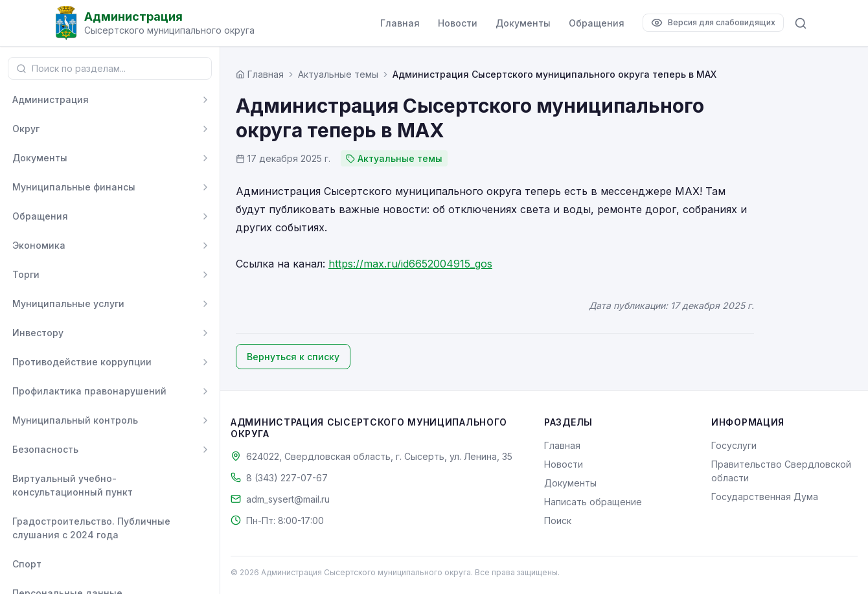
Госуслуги (734, 445)
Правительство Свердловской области (781, 471)
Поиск (558, 520)
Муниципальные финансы (74, 187)
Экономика (39, 245)
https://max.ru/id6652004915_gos (410, 264)
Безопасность (45, 449)
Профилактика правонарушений (89, 391)
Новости (458, 23)
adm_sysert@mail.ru (288, 499)
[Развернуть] (205, 100)
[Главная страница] (260, 74)
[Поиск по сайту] (801, 23)
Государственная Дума (765, 497)
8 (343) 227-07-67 (287, 478)
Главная (400, 23)
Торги (26, 274)
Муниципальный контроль (75, 420)
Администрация (51, 99)
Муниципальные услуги (68, 303)
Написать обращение (593, 502)
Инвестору (38, 333)
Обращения (597, 23)
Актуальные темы (338, 74)
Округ (26, 129)
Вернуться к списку (293, 357)
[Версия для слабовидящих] (713, 23)
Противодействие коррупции (82, 362)
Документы (523, 23)
